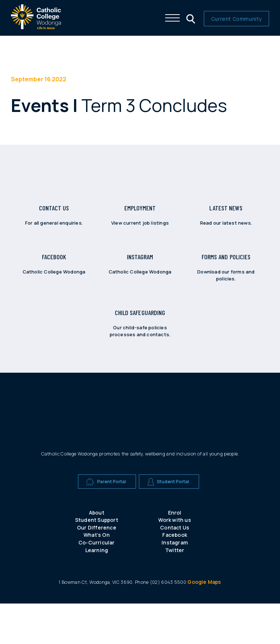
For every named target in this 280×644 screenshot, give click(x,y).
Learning (97, 591)
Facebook (175, 575)
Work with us (174, 560)
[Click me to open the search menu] (190, 18)
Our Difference (97, 568)
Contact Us (175, 568)
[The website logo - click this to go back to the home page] (36, 27)
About (97, 553)
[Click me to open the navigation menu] (172, 18)
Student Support (97, 560)
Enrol (175, 553)
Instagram (175, 583)
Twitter (175, 591)
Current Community (236, 19)
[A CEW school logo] (103, 447)
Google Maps (204, 622)
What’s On (97, 575)
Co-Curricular (97, 583)
